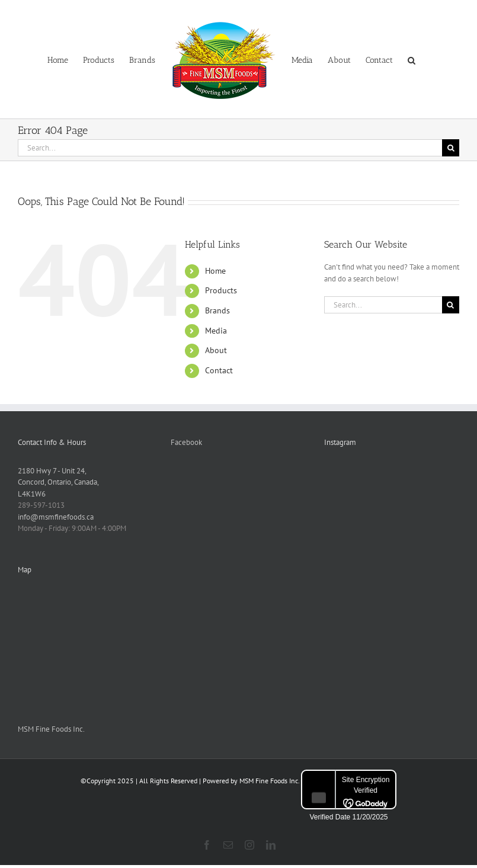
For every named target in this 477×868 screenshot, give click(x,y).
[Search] (451, 148)
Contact (219, 370)
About (216, 350)
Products (221, 290)
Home (215, 271)
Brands (217, 310)
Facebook (186, 442)
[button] (412, 59)
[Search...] (230, 148)
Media (216, 331)
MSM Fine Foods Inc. (51, 729)
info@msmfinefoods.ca (56, 517)
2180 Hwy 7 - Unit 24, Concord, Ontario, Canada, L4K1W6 (58, 482)
